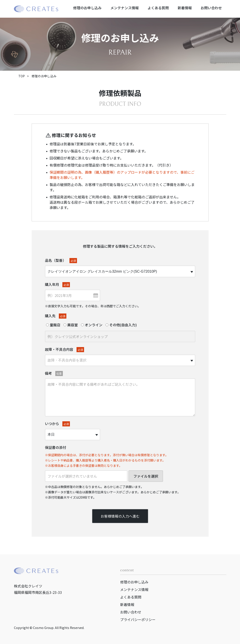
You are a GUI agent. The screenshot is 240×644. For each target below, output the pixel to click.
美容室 (71, 325)
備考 (54, 373)
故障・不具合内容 (64, 349)
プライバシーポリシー (138, 619)
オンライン (92, 325)
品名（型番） (61, 260)
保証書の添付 (56, 447)
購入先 (56, 316)
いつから (57, 424)
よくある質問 (158, 8)
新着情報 (185, 8)
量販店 (53, 325)
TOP (22, 76)
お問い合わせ (211, 8)
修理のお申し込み (87, 8)
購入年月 (57, 284)
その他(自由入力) (121, 325)
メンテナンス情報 (125, 8)
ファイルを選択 (146, 476)
